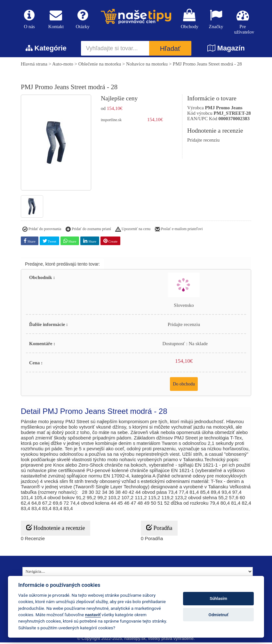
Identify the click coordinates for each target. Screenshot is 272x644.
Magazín (226, 50)
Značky (216, 20)
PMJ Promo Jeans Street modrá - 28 (207, 66)
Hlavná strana (34, 66)
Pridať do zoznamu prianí (88, 231)
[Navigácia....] (138, 573)
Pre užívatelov (243, 22)
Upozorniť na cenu (133, 231)
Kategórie (46, 50)
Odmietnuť (219, 615)
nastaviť (93, 615)
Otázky (83, 20)
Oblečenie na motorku (100, 66)
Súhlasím (218, 598)
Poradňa (159, 529)
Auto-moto (63, 66)
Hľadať (170, 50)
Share (30, 242)
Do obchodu (184, 386)
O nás (29, 20)
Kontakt (56, 20)
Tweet (49, 242)
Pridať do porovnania (42, 231)
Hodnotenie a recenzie (56, 529)
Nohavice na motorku (147, 66)
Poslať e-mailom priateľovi (179, 231)
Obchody (189, 20)
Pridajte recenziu (203, 142)
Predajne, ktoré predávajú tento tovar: (62, 266)
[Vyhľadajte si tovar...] (115, 50)
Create (110, 242)
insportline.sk (111, 122)
